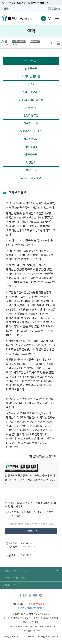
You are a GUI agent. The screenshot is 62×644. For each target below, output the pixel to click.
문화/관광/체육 (19, 41)
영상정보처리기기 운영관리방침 (31, 608)
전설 (6, 45)
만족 (28, 512)
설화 (15, 45)
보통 (40, 512)
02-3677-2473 (28, 547)
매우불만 (17, 516)
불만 (51, 512)
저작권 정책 (18, 604)
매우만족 (14, 512)
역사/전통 (35, 41)
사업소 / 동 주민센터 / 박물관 (16, 571)
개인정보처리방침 (37, 604)
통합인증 (56, 9)
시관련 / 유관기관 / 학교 (14, 578)
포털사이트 (7, 9)
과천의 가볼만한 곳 (11, 585)
